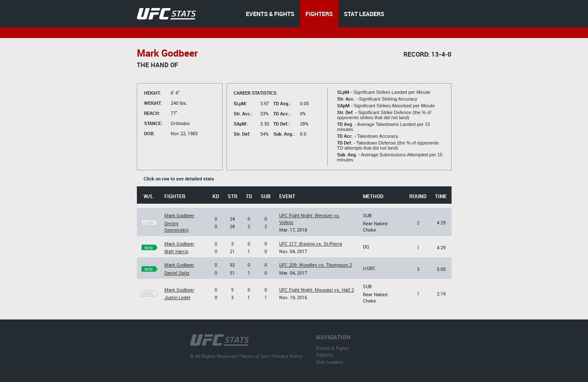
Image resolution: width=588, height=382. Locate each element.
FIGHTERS (319, 14)
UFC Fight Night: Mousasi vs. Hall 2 (317, 290)
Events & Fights (332, 348)
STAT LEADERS (364, 14)
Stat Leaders (329, 362)
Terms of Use (255, 356)
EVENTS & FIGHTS (270, 14)
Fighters (325, 355)
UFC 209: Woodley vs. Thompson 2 (316, 265)
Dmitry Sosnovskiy (177, 226)
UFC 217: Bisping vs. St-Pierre (311, 244)
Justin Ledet (177, 297)
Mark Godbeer (179, 215)
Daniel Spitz (177, 273)
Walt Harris (176, 251)
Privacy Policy (288, 356)
